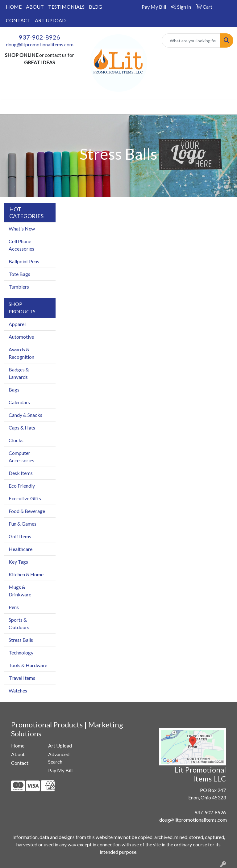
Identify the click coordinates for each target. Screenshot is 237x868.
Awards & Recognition (21, 353)
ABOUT (35, 7)
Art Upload (60, 745)
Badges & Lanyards (19, 373)
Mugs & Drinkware (20, 591)
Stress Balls (21, 640)
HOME (14, 7)
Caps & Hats (22, 428)
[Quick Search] (191, 40)
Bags (14, 390)
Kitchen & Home (26, 574)
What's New (22, 229)
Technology (21, 652)
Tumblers (19, 287)
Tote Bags (19, 274)
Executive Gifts (25, 498)
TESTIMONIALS (66, 7)
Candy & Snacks (25, 415)
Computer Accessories (21, 457)
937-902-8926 (39, 37)
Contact (20, 763)
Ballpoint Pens (24, 261)
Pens (14, 607)
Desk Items (21, 473)
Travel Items (22, 678)
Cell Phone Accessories (21, 245)
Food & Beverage (27, 511)
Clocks (16, 440)
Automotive (21, 337)
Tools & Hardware (28, 665)
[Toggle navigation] (10, 107)
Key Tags (18, 562)
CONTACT (18, 20)
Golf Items (20, 536)
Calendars (19, 402)
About (18, 754)
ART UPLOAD (50, 20)
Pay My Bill (60, 770)
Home (18, 745)
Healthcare (21, 549)
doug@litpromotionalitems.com (40, 44)
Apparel (17, 324)
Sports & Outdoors (19, 623)
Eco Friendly (22, 486)
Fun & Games (23, 524)
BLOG (96, 7)
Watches (18, 690)
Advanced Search (59, 758)
